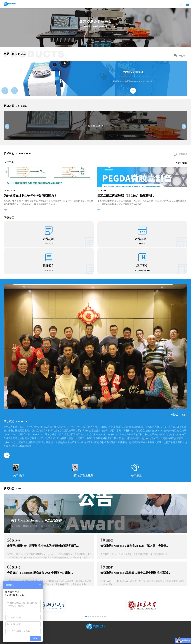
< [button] (8, 92)
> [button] (14, 92)
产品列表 (183, 54)
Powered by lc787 (131, 640)
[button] (86, 45)
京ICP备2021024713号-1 (113, 640)
